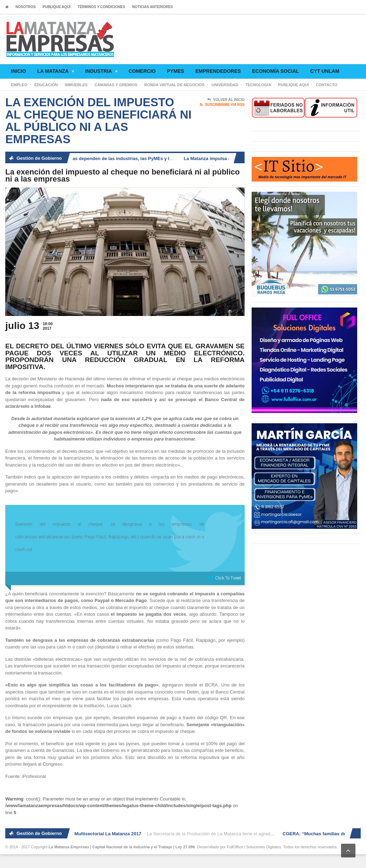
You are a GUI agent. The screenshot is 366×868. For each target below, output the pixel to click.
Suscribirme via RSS (222, 105)
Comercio (142, 71)
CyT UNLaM (325, 71)
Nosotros (26, 7)
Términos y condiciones (101, 7)
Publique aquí (56, 7)
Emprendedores (218, 71)
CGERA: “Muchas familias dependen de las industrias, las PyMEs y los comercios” (112, 159)
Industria (101, 72)
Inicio (18, 71)
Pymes (175, 71)
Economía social (275, 71)
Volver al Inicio (226, 100)
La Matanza (56, 72)
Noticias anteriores (153, 7)
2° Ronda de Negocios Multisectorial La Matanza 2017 (85, 834)
